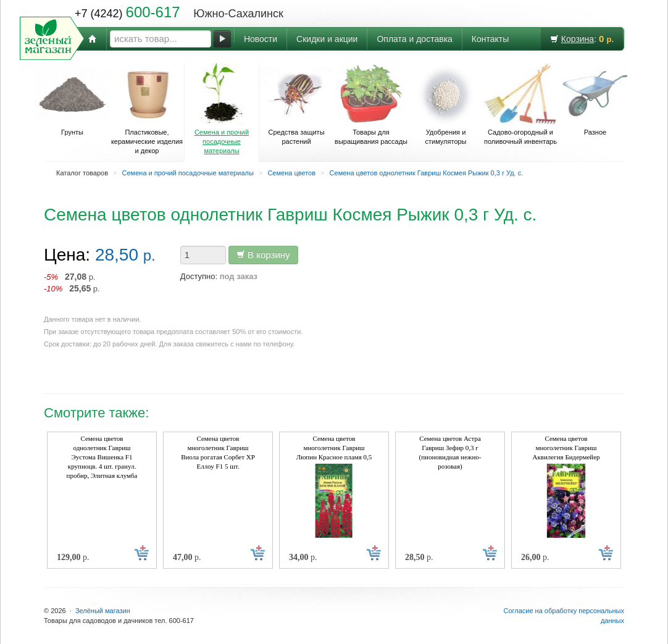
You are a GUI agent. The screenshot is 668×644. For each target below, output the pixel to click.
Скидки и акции (327, 39)
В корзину (263, 255)
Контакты (490, 39)
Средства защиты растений (296, 104)
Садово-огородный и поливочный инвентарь (520, 104)
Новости (261, 39)
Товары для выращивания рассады (371, 104)
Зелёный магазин (103, 611)
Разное (595, 99)
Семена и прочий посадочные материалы (222, 109)
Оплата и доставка (414, 39)
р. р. (72, 282)
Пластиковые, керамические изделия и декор (147, 109)
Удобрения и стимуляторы (446, 104)
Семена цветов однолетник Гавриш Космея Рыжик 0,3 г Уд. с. (427, 173)
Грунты (72, 99)
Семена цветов (291, 173)
